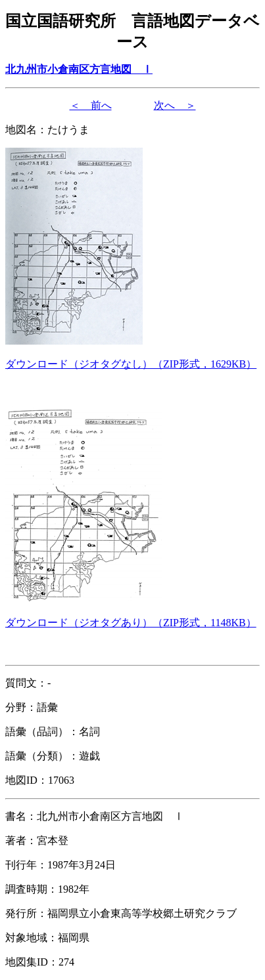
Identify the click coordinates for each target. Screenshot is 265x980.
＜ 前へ (91, 105)
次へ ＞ (175, 105)
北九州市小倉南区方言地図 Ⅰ (79, 69)
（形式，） (131, 364)
